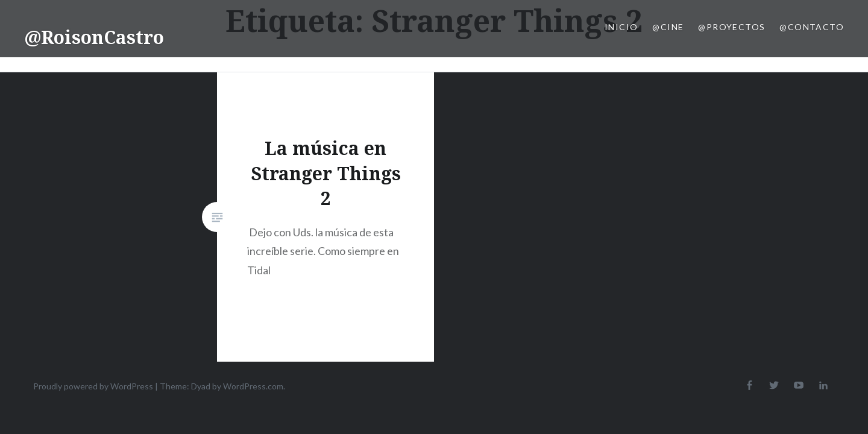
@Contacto (812, 27)
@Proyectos (731, 27)
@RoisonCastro (94, 37)
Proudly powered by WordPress (93, 386)
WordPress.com (253, 386)
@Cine (668, 27)
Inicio (621, 27)
